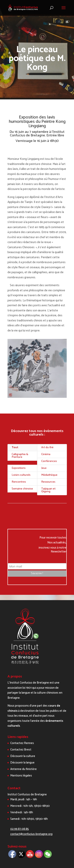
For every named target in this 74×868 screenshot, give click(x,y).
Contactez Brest (21, 750)
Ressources (48, 482)
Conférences (49, 461)
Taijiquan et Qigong (48, 490)
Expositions (19, 468)
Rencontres (19, 482)
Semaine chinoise (22, 489)
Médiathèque (49, 475)
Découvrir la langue (22, 763)
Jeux (44, 468)
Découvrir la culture (23, 756)
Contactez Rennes (22, 743)
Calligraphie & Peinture (20, 456)
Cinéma (46, 454)
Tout (15, 447)
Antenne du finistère (23, 769)
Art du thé (47, 447)
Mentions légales (21, 776)
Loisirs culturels (21, 475)
